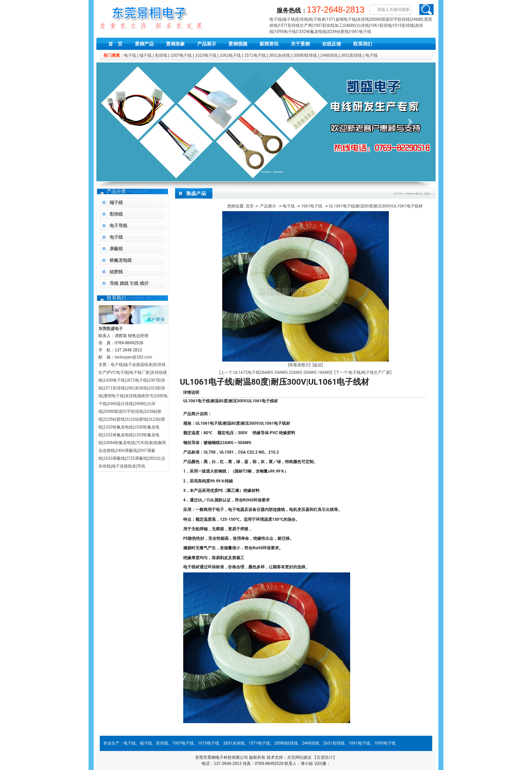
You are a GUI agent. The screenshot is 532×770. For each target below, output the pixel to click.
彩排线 (302, 19)
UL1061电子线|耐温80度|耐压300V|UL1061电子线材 (376, 206)
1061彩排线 (381, 25)
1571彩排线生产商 (295, 25)
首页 (250, 206)
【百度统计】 (325, 757)
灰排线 (363, 19)
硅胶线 (116, 272)
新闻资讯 (269, 44)
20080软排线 (305, 55)
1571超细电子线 (341, 19)
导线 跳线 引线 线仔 (129, 283)
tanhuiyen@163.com (133, 357)
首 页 (115, 44)
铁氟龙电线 (121, 260)
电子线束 (317, 19)
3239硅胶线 (338, 32)
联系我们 (363, 44)
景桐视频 (238, 44)
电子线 (275, 19)
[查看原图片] (299, 365)
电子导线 (118, 226)
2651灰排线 (279, 55)
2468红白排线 (356, 25)
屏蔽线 (116, 249)
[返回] (318, 365)
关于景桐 (300, 44)
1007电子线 (181, 55)
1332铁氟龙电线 (312, 32)
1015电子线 (206, 55)
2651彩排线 (352, 55)
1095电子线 (285, 32)
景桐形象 (175, 44)
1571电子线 (255, 55)
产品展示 (207, 44)
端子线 (289, 19)
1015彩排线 (403, 25)
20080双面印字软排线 (390, 19)
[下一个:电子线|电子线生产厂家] (363, 372)
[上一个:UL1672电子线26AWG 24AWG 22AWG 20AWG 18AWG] (276, 372)
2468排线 (329, 55)
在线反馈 (331, 44)
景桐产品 (144, 44)
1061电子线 (360, 32)
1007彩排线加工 (328, 25)
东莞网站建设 (299, 757)
